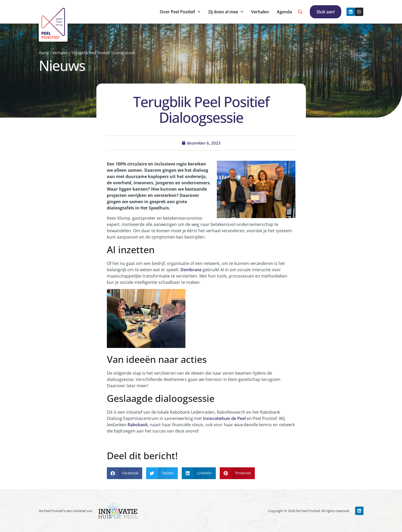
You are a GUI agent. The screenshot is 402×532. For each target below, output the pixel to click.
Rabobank (138, 425)
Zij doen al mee (225, 12)
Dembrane (191, 270)
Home (44, 53)
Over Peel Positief (180, 12)
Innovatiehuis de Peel (224, 418)
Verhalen (260, 12)
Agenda (284, 12)
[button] (300, 12)
